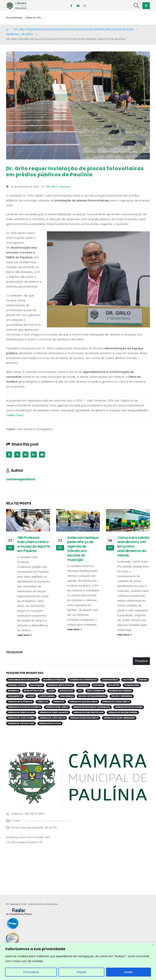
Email (42, 454)
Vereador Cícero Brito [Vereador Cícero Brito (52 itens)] (116, 702)
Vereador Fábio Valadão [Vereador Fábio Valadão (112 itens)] (54, 712)
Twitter (17, 454)
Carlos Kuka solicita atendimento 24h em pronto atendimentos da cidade (133, 546)
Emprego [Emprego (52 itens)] (83, 685)
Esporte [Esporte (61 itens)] (98, 685)
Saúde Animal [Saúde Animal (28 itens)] (47, 696)
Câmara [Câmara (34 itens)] (143, 680)
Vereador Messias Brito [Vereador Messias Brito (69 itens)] (84, 718)
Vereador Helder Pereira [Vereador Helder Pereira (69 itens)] (123, 712)
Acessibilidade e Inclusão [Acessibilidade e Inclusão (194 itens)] (23, 680)
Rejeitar (81, 972)
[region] (78, 961)
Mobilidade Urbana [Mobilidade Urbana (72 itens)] (120, 691)
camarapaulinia (21, 479)
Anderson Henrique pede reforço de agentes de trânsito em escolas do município (83, 549)
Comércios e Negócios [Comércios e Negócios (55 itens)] (83, 680)
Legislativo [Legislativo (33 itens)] (66, 691)
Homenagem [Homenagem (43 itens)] (132, 685)
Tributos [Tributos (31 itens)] (43, 702)
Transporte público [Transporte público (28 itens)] (20, 702)
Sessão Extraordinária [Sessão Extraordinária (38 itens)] (92, 696)
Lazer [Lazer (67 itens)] (51, 691)
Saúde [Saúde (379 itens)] (31, 696)
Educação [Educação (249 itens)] (36, 685)
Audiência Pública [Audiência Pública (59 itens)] (54, 680)
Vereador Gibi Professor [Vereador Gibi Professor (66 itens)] (88, 712)
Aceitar (129, 972)
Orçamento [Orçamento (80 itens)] (15, 696)
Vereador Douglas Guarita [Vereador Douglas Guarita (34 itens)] (24, 707)
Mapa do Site (34, 18)
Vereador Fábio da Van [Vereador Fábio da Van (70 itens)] (21, 712)
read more (25, 635)
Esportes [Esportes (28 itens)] (114, 685)
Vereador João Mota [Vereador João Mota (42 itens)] (52, 718)
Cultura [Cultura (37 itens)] (128, 680)
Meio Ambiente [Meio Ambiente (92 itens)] (95, 691)
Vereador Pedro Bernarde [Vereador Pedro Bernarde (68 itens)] (119, 718)
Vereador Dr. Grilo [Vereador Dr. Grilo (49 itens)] (57, 707)
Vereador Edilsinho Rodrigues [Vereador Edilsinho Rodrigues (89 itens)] (92, 707)
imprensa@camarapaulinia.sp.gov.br (46, 821)
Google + (34, 454)
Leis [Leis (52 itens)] (80, 691)
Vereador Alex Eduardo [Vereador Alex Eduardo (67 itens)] (83, 702)
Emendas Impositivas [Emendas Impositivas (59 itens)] (60, 685)
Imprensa (65, 187)
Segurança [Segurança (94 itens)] (67, 696)
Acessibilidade (14, 18)
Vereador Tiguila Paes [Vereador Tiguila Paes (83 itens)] (21, 723)
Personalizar (31, 972)
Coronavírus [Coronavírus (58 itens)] (110, 680)
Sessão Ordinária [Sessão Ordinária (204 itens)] (122, 696)
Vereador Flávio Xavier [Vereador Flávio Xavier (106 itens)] (129, 707)
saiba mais (15, 415)
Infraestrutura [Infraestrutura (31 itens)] (33, 691)
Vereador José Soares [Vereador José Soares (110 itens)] (21, 718)
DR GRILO (52, 187)
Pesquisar (14, 652)
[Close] (153, 945)
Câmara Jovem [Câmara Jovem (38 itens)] (17, 685)
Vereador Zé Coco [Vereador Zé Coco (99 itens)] (50, 723)
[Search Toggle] (137, 6)
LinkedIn (25, 454)
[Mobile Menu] (146, 6)
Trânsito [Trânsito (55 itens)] (59, 702)
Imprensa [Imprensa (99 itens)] (13, 691)
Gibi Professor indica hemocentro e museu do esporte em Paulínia (34, 544)
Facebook (9, 454)
